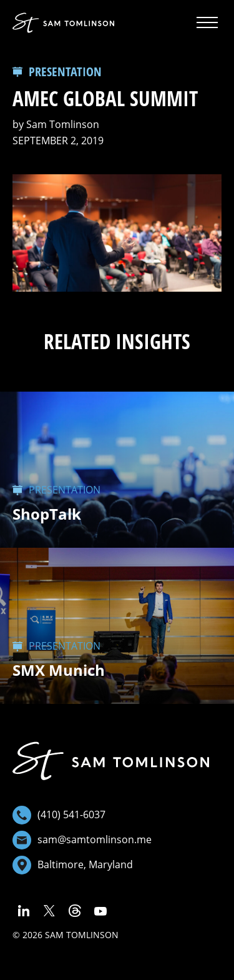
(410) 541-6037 (59, 815)
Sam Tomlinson (63, 124)
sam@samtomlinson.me (82, 840)
